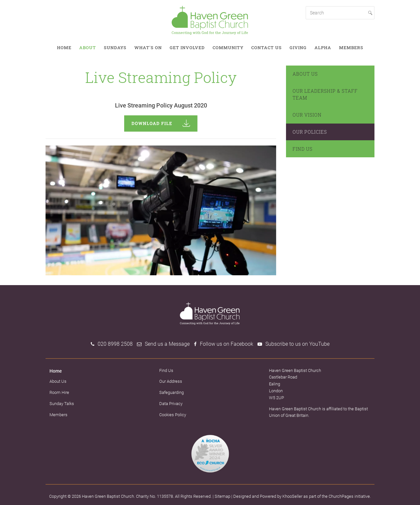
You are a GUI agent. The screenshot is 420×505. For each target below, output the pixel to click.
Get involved (187, 48)
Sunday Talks (62, 404)
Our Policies (310, 132)
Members (351, 48)
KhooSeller (292, 496)
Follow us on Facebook (227, 344)
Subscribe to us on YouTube (297, 344)
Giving (298, 48)
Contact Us (267, 48)
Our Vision (307, 115)
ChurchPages (341, 496)
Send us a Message (167, 344)
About (88, 48)
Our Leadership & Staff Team (325, 94)
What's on (148, 48)
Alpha (323, 48)
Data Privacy (171, 404)
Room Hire (59, 392)
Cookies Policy (173, 415)
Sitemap (222, 496)
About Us (305, 74)
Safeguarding (172, 392)
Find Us (303, 149)
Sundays (115, 48)
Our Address (171, 381)
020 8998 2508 (115, 344)
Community (228, 48)
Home (64, 48)
